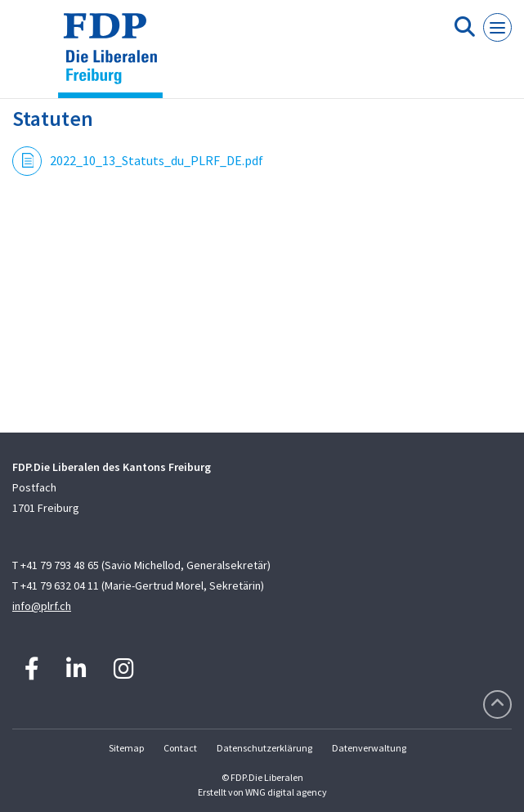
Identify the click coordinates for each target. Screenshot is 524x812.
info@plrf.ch (42, 606)
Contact (180, 748)
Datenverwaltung (369, 748)
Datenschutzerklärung (264, 748)
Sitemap (126, 748)
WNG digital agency (286, 792)
